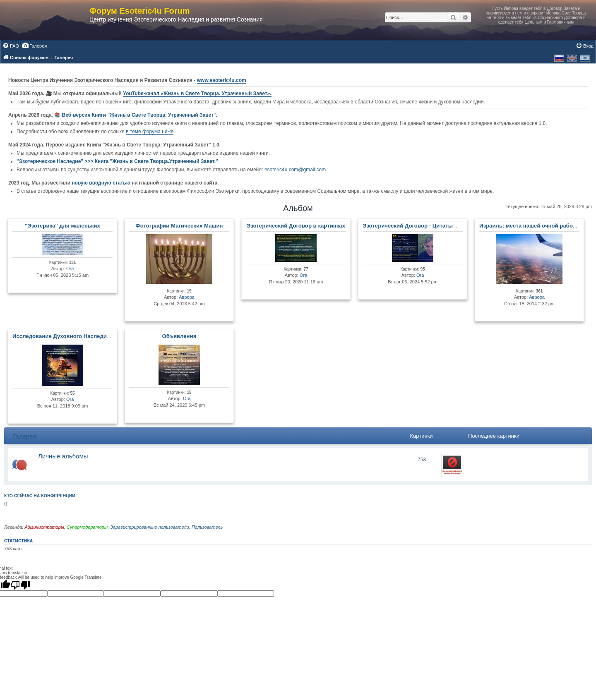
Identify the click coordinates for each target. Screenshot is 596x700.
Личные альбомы (63, 456)
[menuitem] (11, 46)
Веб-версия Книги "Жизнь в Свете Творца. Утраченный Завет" (139, 115)
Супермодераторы (87, 527)
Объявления (179, 336)
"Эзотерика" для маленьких (62, 226)
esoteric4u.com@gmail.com (295, 170)
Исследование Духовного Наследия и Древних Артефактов (93, 336)
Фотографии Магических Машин (179, 226)
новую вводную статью (102, 183)
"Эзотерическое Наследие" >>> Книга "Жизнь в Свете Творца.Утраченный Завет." (117, 161)
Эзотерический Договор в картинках (296, 226)
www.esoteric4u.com (222, 80)
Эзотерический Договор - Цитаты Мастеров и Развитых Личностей (453, 226)
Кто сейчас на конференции (40, 496)
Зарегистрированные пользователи (150, 527)
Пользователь (207, 527)
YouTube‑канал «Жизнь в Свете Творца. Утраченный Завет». (197, 93)
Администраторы (44, 527)
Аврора (187, 297)
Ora (70, 268)
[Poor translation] (20, 585)
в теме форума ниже (150, 132)
